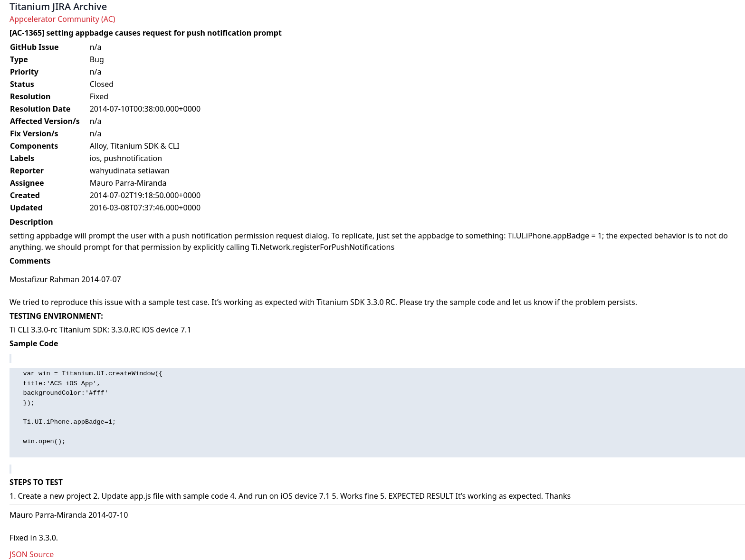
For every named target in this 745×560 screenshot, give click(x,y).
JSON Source (32, 554)
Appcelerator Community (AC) (62, 19)
